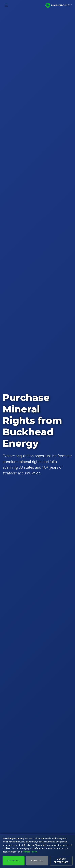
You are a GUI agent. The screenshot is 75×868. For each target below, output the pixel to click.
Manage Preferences (61, 861)
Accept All (14, 861)
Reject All (37, 861)
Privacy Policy (30, 852)
